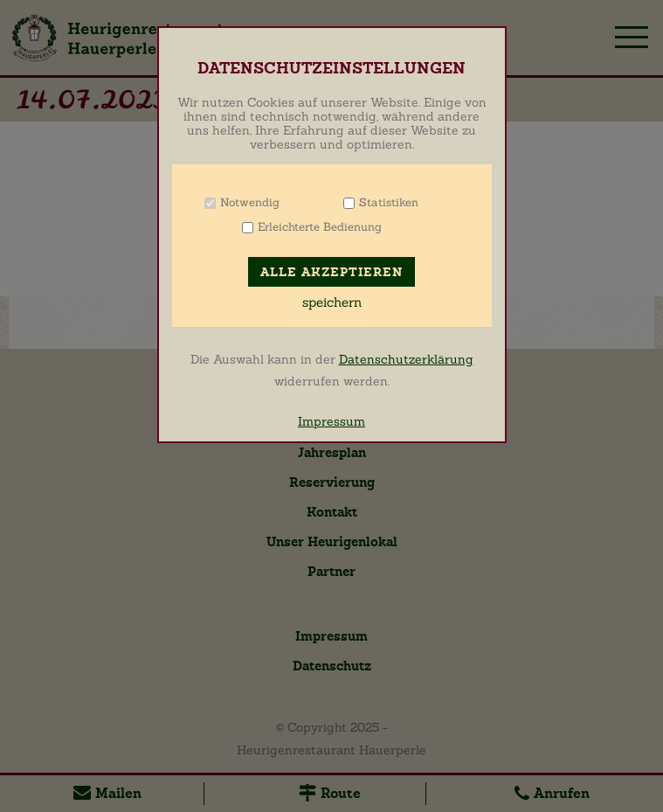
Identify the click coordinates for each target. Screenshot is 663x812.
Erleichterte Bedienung (320, 227)
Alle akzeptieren (331, 272)
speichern (332, 302)
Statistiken (389, 202)
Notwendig (250, 202)
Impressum (331, 421)
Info (302, 202)
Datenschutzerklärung (406, 359)
